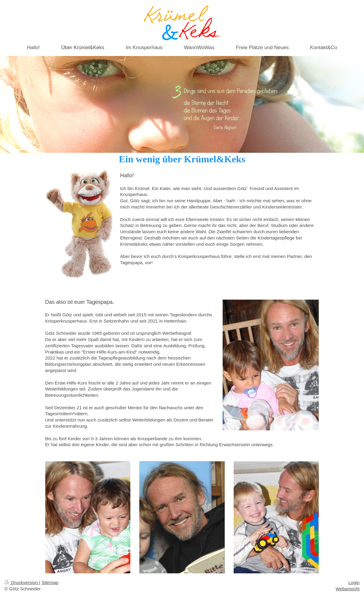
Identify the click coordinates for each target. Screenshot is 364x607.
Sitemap (50, 582)
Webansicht (348, 589)
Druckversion (22, 582)
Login (354, 582)
